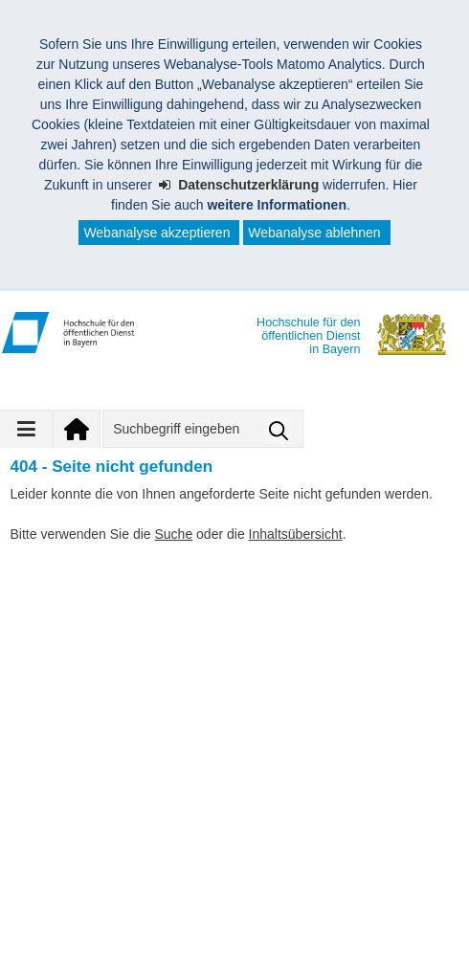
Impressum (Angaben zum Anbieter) (130, 925)
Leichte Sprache (206, 950)
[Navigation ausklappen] (27, 429)
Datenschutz (322, 925)
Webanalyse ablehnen (314, 233)
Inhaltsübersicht (296, 534)
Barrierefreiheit (67, 950)
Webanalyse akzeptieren (156, 233)
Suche (173, 534)
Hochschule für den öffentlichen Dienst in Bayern (181, 881)
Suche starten (278, 430)
